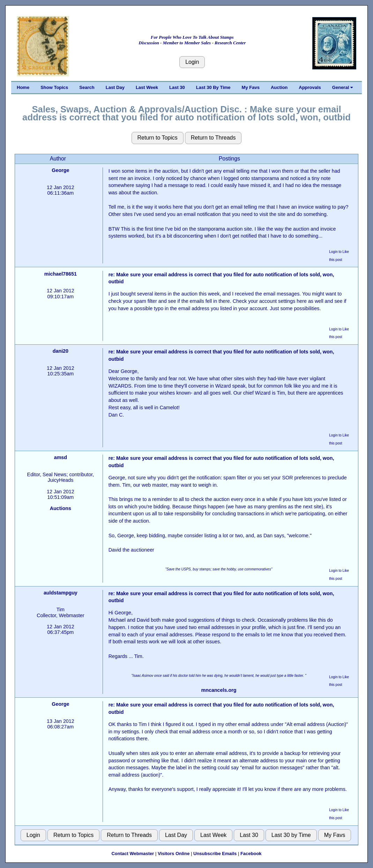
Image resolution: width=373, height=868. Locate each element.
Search (87, 87)
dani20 (61, 351)
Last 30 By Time (213, 87)
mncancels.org (219, 690)
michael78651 (61, 274)
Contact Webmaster (133, 854)
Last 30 (177, 87)
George (60, 170)
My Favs (251, 87)
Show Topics (54, 87)
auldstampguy (61, 593)
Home (23, 87)
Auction (279, 87)
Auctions (61, 508)
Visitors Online (174, 854)
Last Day (115, 87)
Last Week (147, 87)
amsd (61, 457)
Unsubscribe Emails (215, 854)
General (342, 87)
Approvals (310, 87)
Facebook (251, 854)
